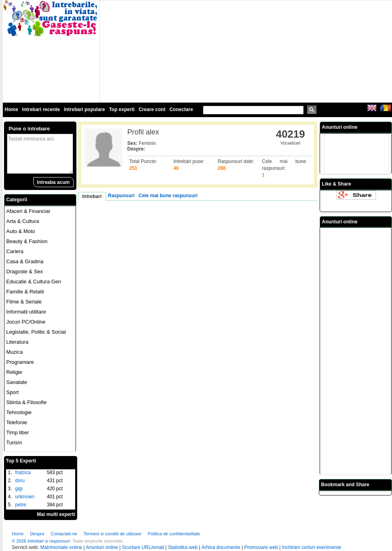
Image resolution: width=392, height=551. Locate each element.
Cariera (15, 251)
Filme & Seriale (24, 302)
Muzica (15, 352)
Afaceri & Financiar (29, 211)
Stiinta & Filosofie (27, 402)
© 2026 (19, 541)
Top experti (122, 109)
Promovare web (261, 547)
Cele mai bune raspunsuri (168, 196)
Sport (13, 392)
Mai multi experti (56, 514)
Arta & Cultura (23, 221)
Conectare (181, 109)
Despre (37, 534)
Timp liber (18, 432)
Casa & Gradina (25, 261)
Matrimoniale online (61, 547)
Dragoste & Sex (25, 271)
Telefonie (17, 422)
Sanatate (17, 382)
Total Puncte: (143, 161)
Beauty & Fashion (27, 241)
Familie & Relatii (25, 292)
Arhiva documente (221, 547)
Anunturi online (102, 547)
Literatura (17, 342)
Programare (20, 362)
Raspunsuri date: (236, 161)
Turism (14, 443)
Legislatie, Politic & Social (36, 332)
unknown (25, 497)
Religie (14, 372)
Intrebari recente (41, 109)
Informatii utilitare (26, 312)
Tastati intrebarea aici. (40, 154)
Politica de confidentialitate (174, 534)
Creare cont (152, 109)
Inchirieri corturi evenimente (311, 547)
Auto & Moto (21, 231)
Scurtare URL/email (143, 547)
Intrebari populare (84, 109)
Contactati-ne (64, 534)
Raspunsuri (121, 196)
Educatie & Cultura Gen (34, 282)
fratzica (23, 473)
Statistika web (183, 547)
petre (21, 505)
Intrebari (92, 196)
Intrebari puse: (189, 161)
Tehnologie (19, 412)
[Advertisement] (161, 51)
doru (20, 481)
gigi (19, 489)
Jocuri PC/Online (26, 322)
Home (11, 109)
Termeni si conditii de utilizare (113, 534)
